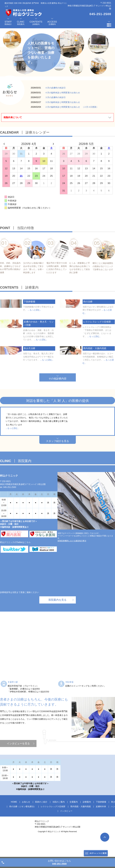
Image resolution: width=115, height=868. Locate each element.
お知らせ (26, 819)
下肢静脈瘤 (101, 819)
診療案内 (87, 819)
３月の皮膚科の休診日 (55, 97)
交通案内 (74, 819)
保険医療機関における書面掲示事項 (72, 558)
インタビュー (66, 829)
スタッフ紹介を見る (57, 459)
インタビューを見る (18, 761)
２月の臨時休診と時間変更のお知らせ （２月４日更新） (72, 107)
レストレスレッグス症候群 (53, 824)
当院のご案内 (59, 819)
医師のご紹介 (41, 819)
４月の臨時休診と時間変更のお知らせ (62, 93)
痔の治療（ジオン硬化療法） (23, 824)
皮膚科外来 (101, 824)
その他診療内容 (57, 379)
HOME (14, 819)
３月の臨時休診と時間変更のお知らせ (62, 102)
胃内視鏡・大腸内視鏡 (81, 824)
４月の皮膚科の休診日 (55, 88)
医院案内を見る (57, 617)
